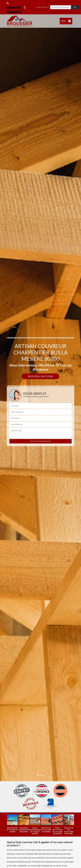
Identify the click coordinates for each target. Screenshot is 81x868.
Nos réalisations (40, 376)
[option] (12, 824)
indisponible (14, 6)
